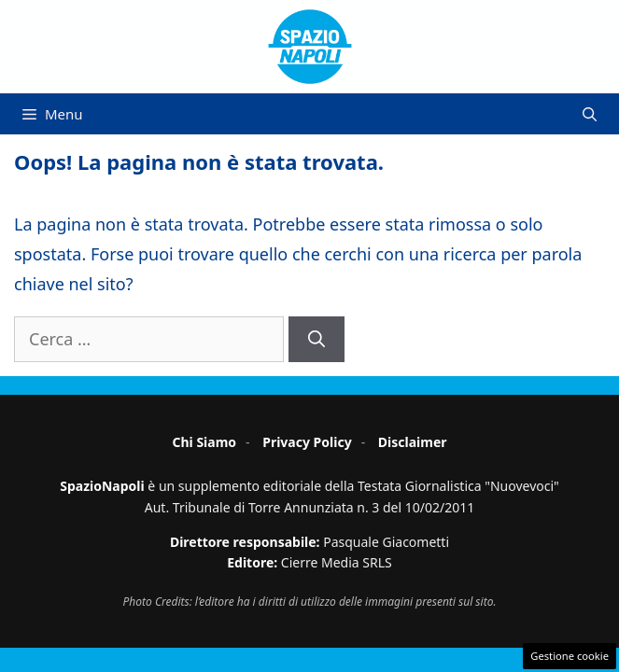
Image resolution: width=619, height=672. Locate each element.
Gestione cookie (570, 656)
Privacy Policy (307, 442)
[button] (590, 114)
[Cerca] (317, 339)
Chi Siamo (204, 442)
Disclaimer (413, 442)
